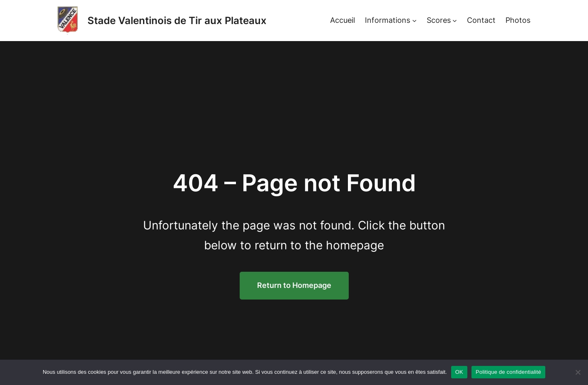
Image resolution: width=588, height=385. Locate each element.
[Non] (578, 372)
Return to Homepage (294, 285)
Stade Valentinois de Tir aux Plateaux (177, 21)
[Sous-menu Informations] (414, 21)
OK (459, 372)
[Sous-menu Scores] (455, 21)
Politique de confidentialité (508, 372)
